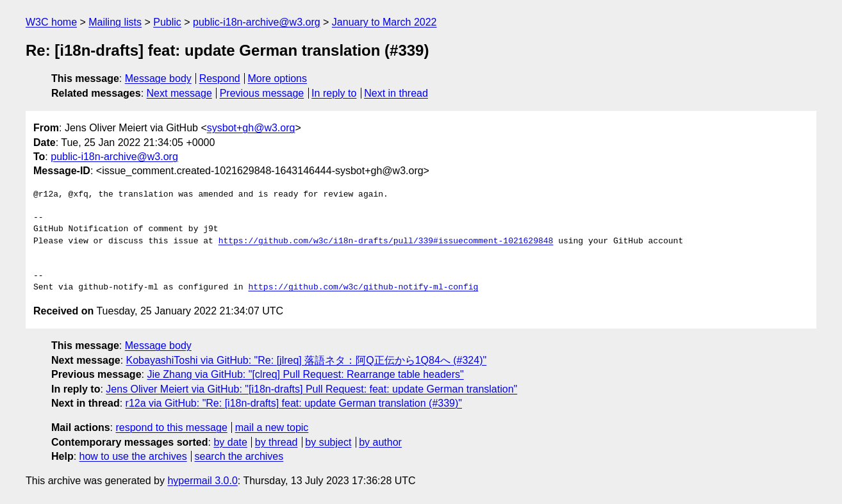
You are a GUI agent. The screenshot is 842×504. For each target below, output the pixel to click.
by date (230, 442)
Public (167, 22)
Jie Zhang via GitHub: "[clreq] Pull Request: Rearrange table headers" (305, 374)
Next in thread (396, 93)
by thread (277, 442)
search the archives (239, 456)
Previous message (262, 93)
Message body (158, 78)
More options (278, 78)
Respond (220, 78)
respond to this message (171, 427)
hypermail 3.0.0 (202, 481)
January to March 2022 (384, 22)
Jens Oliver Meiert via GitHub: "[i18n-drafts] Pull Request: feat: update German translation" (311, 389)
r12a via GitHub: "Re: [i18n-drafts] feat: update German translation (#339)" (294, 403)
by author (380, 442)
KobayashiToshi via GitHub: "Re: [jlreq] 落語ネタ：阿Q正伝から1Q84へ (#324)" (307, 360)
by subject (328, 442)
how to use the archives (133, 456)
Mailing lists (115, 22)
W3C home (51, 22)
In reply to (334, 93)
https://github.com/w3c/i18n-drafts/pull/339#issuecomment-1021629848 (386, 241)
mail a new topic (272, 427)
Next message (179, 93)
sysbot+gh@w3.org (251, 128)
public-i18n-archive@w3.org (257, 22)
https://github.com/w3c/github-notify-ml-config (363, 288)
